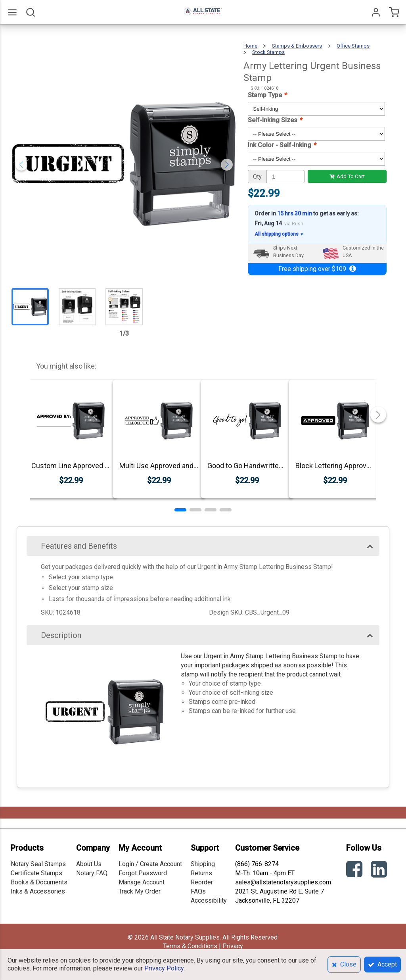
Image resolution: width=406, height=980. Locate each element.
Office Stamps (353, 46)
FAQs (198, 891)
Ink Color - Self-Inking (282, 145)
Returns (201, 873)
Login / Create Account (150, 864)
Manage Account (142, 882)
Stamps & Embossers (297, 46)
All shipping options (279, 234)
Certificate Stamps (36, 873)
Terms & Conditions (190, 946)
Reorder (202, 882)
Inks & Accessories (38, 891)
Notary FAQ (92, 873)
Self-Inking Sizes (275, 120)
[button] (180, 510)
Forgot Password (143, 873)
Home (250, 46)
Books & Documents (39, 882)
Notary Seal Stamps (38, 864)
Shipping (203, 864)
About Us (89, 864)
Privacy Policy (164, 968)
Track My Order (140, 891)
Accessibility (209, 900)
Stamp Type (267, 95)
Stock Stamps (268, 52)
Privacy (233, 946)
